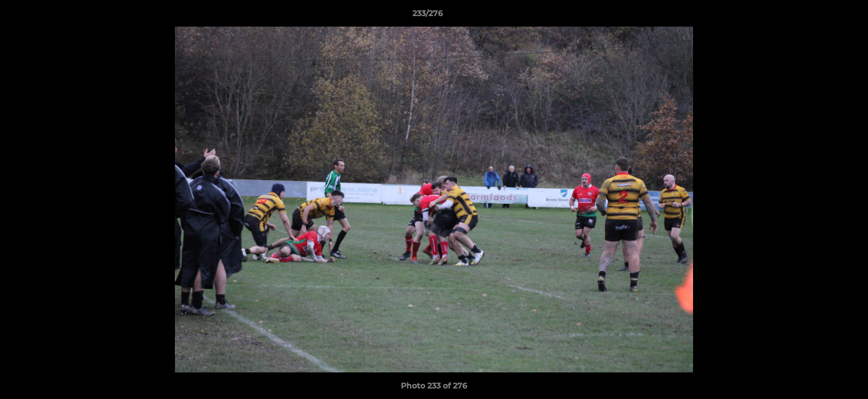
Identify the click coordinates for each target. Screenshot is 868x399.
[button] (821, 16)
